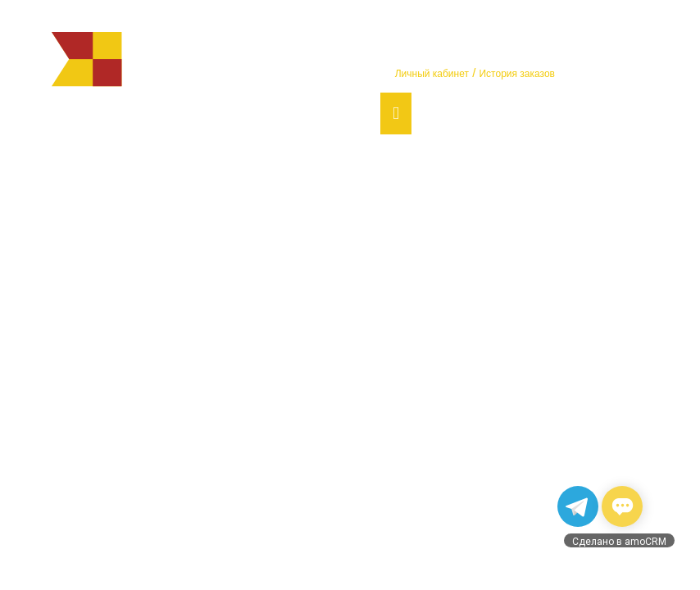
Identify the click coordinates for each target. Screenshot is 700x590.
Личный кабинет (432, 74)
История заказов (517, 74)
